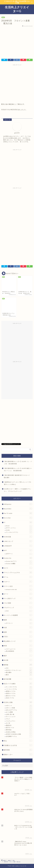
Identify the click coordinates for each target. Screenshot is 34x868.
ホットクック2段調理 (18, 615)
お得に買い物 (19, 714)
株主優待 (19, 673)
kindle (19, 530)
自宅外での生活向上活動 (19, 734)
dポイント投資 (19, 708)
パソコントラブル (19, 689)
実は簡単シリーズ (18, 641)
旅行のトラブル (19, 696)
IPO (19, 668)
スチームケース (19, 649)
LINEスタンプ (18, 541)
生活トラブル (19, 698)
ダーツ (18, 594)
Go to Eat (18, 518)
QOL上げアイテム (19, 710)
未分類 (18, 660)
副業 (18, 632)
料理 (18, 646)
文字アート (19, 554)
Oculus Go (18, 558)
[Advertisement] (17, 83)
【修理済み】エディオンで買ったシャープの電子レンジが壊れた (17, 483)
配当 (3, 17)
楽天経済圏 (18, 679)
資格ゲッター (18, 754)
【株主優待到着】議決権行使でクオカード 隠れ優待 (17, 476)
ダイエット (19, 623)
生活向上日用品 (19, 732)
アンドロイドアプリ (19, 532)
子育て (18, 636)
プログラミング (18, 607)
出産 (18, 627)
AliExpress (18, 504)
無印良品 (19, 730)
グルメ (19, 719)
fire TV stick (18, 513)
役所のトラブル (19, 694)
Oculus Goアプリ (19, 561)
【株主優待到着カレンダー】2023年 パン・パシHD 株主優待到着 (18, 463)
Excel (19, 526)
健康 (18, 620)
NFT (18, 550)
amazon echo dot (19, 590)
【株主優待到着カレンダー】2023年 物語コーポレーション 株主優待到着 (18, 470)
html (19, 611)
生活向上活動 (18, 702)
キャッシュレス (19, 717)
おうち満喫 (19, 712)
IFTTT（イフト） (19, 528)
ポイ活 (19, 723)
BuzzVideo (18, 509)
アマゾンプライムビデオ (18, 572)
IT (18, 522)
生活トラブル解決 (18, 684)
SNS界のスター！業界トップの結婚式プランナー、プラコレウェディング (18, 490)
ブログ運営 (18, 603)
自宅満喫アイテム (19, 736)
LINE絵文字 (18, 546)
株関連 (18, 665)
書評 (18, 656)
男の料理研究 (19, 651)
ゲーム (18, 577)
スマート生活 (18, 586)
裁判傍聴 (18, 750)
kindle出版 (18, 537)
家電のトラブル (19, 691)
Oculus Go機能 (19, 564)
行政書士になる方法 (18, 745)
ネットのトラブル (19, 687)
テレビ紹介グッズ (18, 598)
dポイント (19, 706)
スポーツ (18, 582)
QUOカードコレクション (19, 670)
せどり (18, 568)
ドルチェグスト (19, 721)
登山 (18, 741)
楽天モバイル (19, 728)
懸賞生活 (19, 725)
